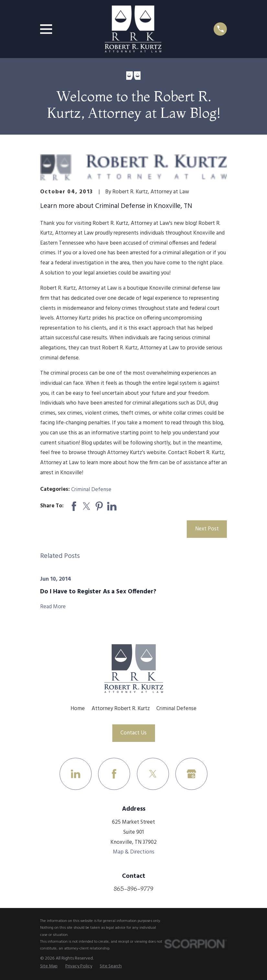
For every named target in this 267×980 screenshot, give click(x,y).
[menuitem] (49, 967)
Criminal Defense (91, 490)
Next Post (207, 529)
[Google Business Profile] (191, 774)
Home (78, 709)
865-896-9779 (133, 889)
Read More (53, 607)
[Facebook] (114, 774)
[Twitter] (153, 774)
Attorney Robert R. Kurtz (121, 709)
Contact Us (133, 733)
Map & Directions (134, 852)
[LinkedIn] (76, 774)
